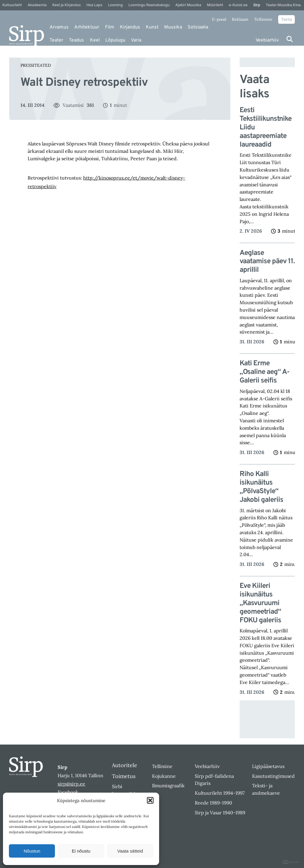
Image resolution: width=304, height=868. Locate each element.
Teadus (76, 40)
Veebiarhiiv (267, 40)
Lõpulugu (115, 40)
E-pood (219, 19)
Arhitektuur (87, 27)
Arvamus (59, 27)
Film (110, 27)
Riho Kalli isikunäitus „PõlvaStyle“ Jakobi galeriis (261, 487)
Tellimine (263, 19)
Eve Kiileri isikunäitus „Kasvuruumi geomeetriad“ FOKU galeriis (260, 603)
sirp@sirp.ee (71, 784)
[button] (150, 800)
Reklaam (240, 19)
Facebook (68, 792)
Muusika (173, 27)
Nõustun (32, 851)
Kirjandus (130, 27)
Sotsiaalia (198, 27)
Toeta (286, 19)
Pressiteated (36, 65)
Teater (56, 40)
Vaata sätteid (130, 851)
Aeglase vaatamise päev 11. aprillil (267, 262)
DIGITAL (291, 862)
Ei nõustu (81, 851)
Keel (95, 40)
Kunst (152, 27)
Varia (136, 40)
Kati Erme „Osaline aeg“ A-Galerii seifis (265, 372)
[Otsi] (290, 39)
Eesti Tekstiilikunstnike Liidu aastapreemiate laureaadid (266, 128)
